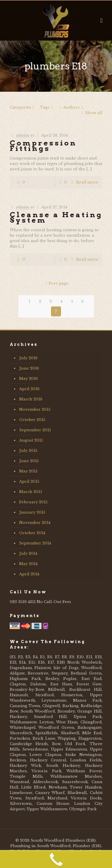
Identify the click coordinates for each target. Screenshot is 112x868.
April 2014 (29, 574)
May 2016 (29, 379)
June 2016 (29, 368)
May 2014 (28, 564)
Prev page (56, 283)
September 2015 (35, 430)
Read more (87, 182)
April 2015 (29, 481)
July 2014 (28, 553)
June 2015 (29, 461)
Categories (23, 107)
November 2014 (35, 523)
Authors (71, 107)
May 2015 (28, 471)
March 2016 (31, 399)
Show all (91, 113)
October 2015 (32, 420)
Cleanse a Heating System (56, 217)
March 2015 (31, 492)
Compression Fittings (43, 146)
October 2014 (32, 533)
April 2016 (29, 389)
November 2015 (35, 409)
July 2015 (28, 451)
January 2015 (32, 512)
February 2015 (33, 502)
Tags (47, 107)
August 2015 (31, 440)
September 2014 (35, 543)
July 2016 (28, 358)
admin (23, 135)
